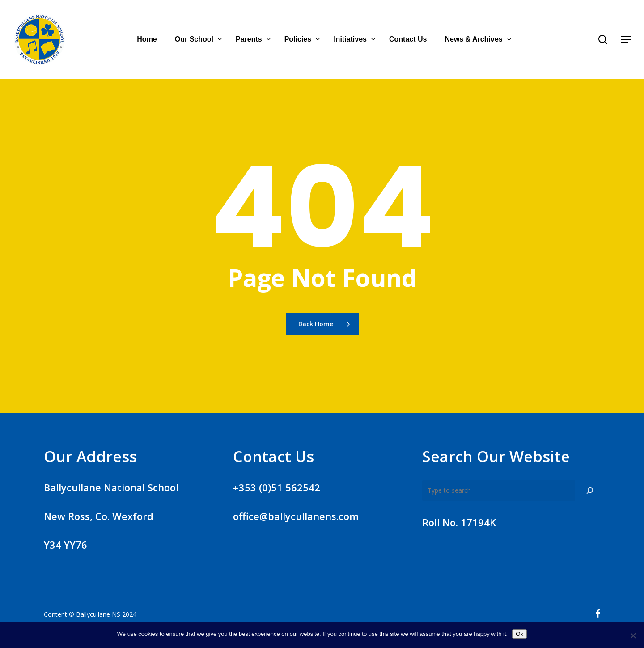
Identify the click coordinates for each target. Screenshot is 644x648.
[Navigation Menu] (626, 40)
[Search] (590, 490)
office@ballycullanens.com (296, 516)
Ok (519, 634)
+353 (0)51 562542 (277, 487)
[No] (633, 635)
